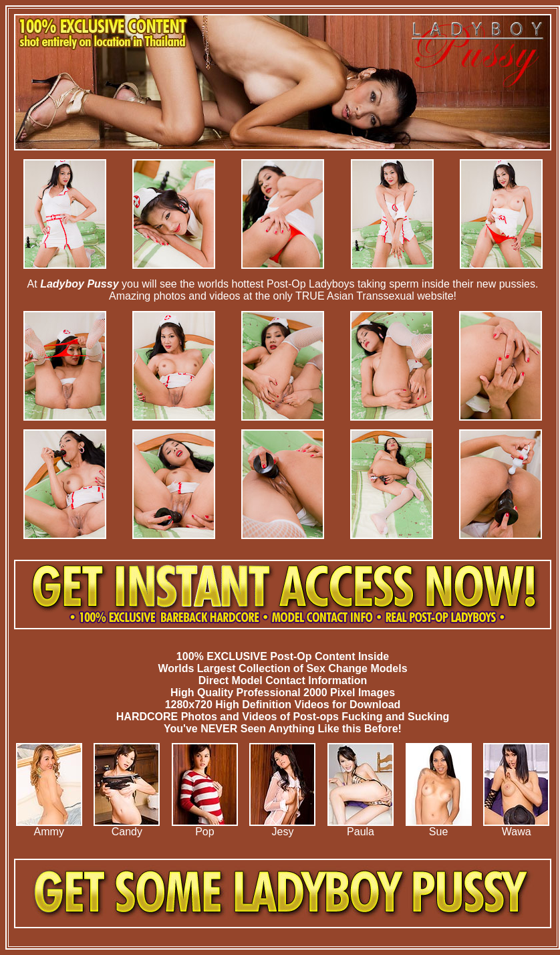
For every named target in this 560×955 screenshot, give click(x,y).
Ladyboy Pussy (79, 284)
